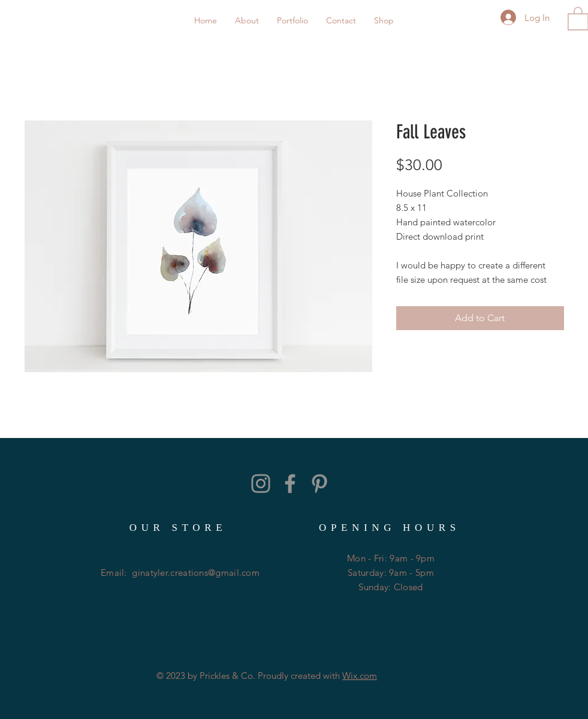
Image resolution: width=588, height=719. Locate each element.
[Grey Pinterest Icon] (319, 484)
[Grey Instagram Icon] (261, 484)
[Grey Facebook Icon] (290, 484)
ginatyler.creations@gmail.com (196, 573)
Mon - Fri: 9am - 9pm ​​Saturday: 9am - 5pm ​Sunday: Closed (391, 573)
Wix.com (360, 676)
